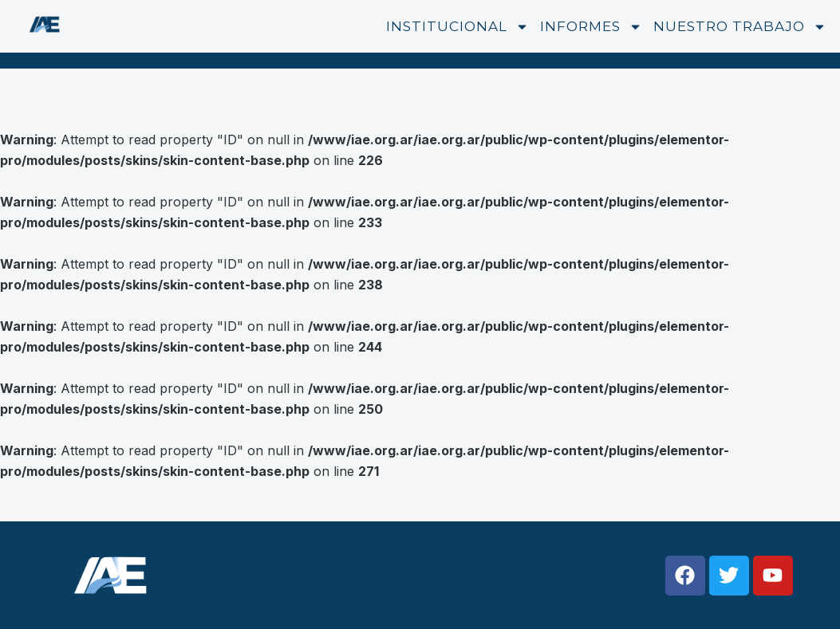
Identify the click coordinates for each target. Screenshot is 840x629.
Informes (591, 27)
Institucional (457, 27)
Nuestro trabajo (740, 27)
